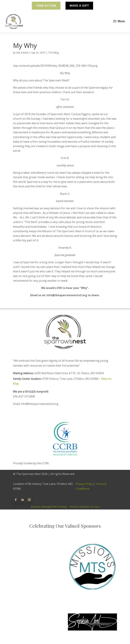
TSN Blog (53, 53)
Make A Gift (79, 6)
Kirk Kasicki (22, 53)
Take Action (46, 6)
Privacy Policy (84, 484)
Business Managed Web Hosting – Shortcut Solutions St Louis (65, 507)
